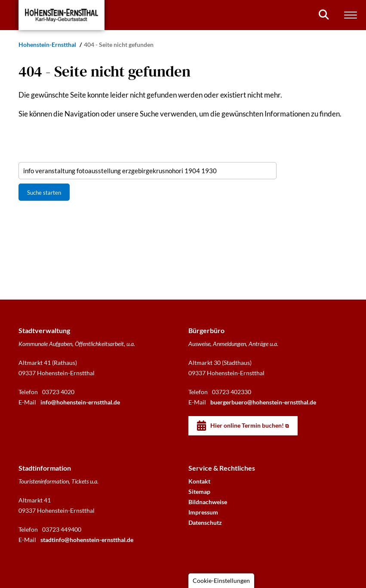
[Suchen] (324, 15)
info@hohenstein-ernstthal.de (80, 402)
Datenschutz (205, 522)
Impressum (203, 512)
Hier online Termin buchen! (247, 425)
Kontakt (199, 481)
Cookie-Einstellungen (221, 580)
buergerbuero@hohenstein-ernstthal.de (263, 402)
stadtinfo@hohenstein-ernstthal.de (87, 540)
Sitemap (199, 492)
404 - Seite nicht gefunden (119, 44)
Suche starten (44, 193)
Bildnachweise (208, 502)
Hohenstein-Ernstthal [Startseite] (48, 44)
